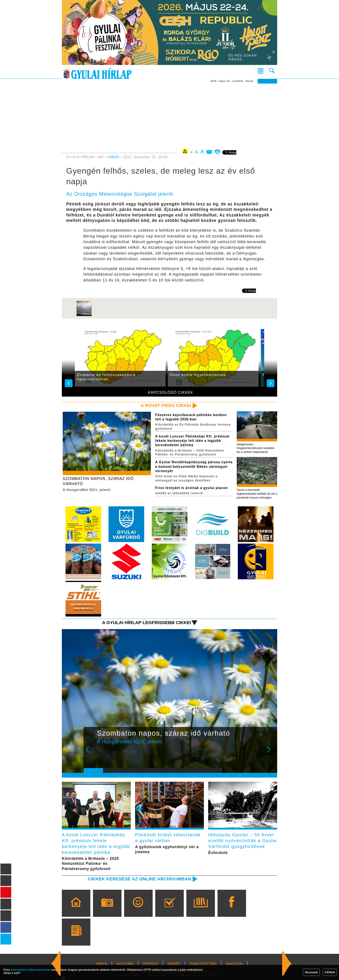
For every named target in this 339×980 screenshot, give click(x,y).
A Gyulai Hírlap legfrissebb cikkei (146, 622)
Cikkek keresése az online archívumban (139, 879)
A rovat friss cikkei (166, 405)
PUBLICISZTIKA (203, 964)
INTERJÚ (150, 964)
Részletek (311, 972)
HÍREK (114, 157)
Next (271, 752)
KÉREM (330, 972)
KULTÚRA (125, 964)
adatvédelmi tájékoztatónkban (31, 970)
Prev (90, 752)
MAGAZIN (234, 964)
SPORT (174, 964)
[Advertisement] (169, 116)
